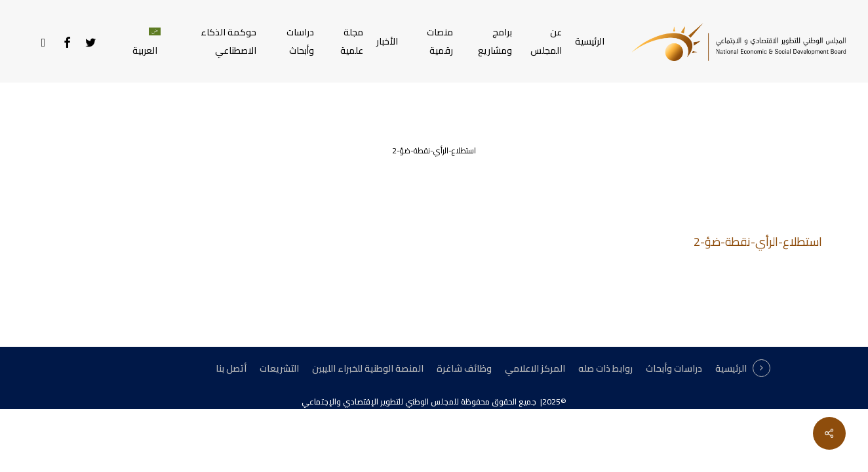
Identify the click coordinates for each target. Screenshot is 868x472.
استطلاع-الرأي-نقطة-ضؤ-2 (758, 242)
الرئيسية (731, 368)
